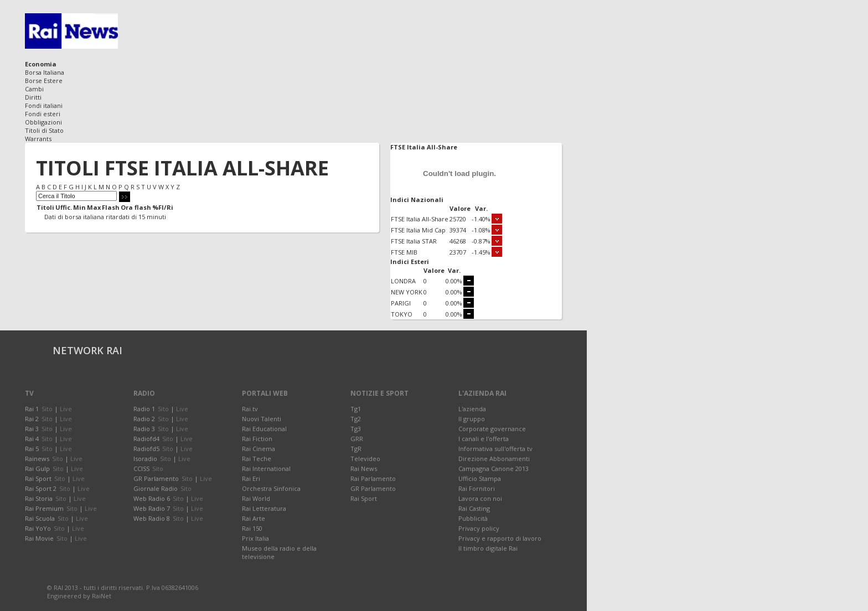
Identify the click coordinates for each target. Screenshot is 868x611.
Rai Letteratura (264, 508)
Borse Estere (44, 81)
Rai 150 (252, 528)
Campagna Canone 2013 (494, 468)
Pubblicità (473, 518)
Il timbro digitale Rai (488, 548)
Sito (47, 409)
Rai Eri (251, 478)
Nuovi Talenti (262, 419)
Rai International (266, 468)
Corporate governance (492, 429)
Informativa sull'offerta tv (495, 449)
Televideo (365, 459)
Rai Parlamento (373, 478)
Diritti (33, 97)
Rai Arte (254, 518)
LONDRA (403, 281)
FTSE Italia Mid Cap (418, 230)
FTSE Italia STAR (414, 241)
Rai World (256, 498)
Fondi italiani (44, 105)
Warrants (38, 139)
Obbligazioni (43, 122)
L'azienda (472, 409)
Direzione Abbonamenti (494, 459)
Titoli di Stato (44, 130)
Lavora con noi (480, 498)
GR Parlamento (373, 488)
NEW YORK (407, 292)
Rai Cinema (259, 449)
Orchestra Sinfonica (271, 488)
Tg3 (356, 429)
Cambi (34, 89)
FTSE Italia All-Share (420, 219)
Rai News (364, 468)
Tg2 (356, 419)
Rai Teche (257, 459)
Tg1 (356, 409)
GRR (357, 439)
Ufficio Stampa (480, 478)
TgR (356, 449)
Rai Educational (264, 429)
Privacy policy (479, 528)
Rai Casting (474, 508)
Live (66, 409)
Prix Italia (255, 538)
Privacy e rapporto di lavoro (500, 538)
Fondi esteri (43, 114)
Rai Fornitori (477, 488)
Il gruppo (472, 419)
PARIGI (401, 303)
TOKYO (402, 314)
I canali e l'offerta (484, 439)
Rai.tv (250, 409)
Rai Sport (364, 498)
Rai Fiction (257, 439)
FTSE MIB (404, 252)
